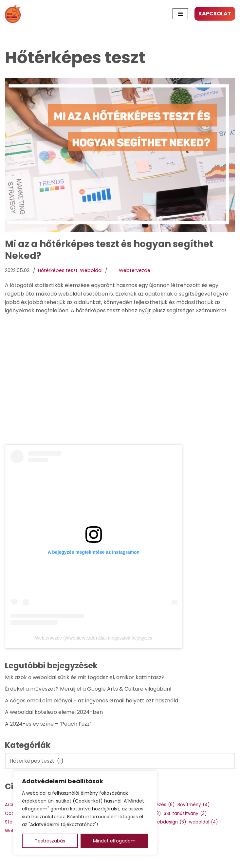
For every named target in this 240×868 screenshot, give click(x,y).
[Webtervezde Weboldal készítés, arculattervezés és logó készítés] (14, 14)
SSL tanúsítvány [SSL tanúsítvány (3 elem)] (185, 814)
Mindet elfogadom (114, 841)
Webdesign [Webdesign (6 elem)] (169, 822)
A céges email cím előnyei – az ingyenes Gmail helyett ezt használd (92, 701)
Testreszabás (50, 841)
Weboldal (91, 270)
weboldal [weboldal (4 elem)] (203, 822)
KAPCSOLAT (215, 14)
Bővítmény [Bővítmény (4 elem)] (194, 805)
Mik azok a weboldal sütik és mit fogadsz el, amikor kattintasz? (85, 677)
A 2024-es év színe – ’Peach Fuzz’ (48, 724)
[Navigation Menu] (180, 14)
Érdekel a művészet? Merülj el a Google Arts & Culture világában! (88, 689)
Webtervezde (135, 270)
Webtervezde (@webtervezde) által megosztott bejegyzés (94, 638)
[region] (85, 813)
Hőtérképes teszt (58, 270)
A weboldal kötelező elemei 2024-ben (54, 712)
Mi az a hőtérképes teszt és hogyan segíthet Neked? (109, 250)
